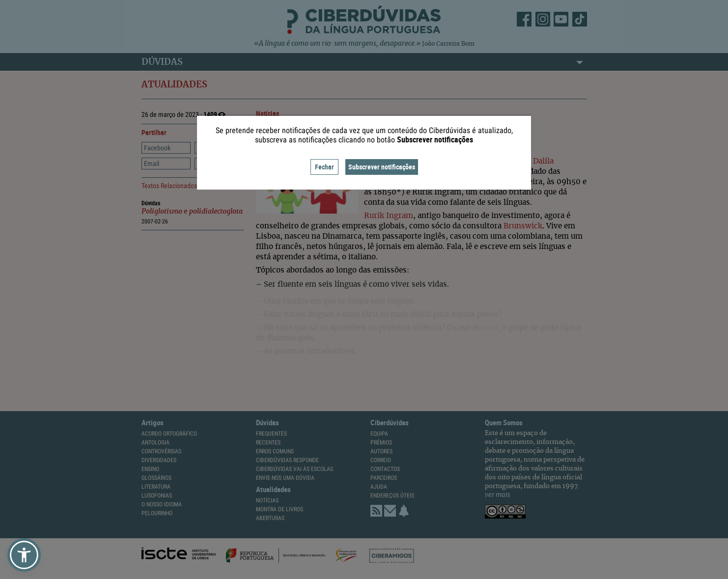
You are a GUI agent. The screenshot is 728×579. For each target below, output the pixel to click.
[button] (24, 555)
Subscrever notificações (382, 167)
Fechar (324, 167)
